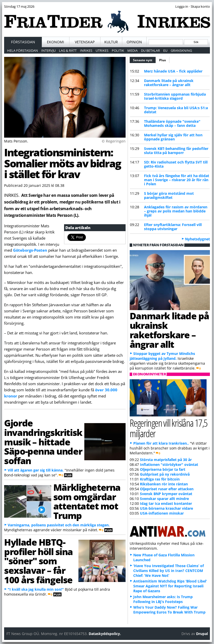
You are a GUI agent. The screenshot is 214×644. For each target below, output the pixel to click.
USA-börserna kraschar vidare (166, 508)
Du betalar (150, 50)
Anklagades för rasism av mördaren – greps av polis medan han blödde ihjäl (176, 211)
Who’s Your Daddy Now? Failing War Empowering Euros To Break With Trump (169, 610)
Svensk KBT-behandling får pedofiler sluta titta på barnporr (176, 151)
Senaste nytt (144, 59)
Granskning (181, 50)
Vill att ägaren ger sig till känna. (36, 470)
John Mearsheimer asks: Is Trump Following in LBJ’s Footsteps (163, 599)
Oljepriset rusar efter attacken (167, 489)
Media (133, 50)
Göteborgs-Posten (30, 250)
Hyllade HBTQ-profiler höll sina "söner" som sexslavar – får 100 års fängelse (38, 561)
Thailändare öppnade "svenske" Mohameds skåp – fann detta (172, 123)
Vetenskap (85, 42)
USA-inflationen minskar (162, 513)
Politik (118, 50)
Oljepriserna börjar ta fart (163, 469)
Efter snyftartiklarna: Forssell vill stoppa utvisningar (173, 227)
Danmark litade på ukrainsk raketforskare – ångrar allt (169, 83)
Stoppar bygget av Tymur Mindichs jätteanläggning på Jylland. (162, 356)
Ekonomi (55, 42)
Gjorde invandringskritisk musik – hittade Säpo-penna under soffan (43, 442)
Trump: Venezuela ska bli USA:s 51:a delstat (176, 110)
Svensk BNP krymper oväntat (166, 494)
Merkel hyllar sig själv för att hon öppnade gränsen (173, 137)
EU (165, 50)
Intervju (48, 50)
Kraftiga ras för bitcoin (160, 479)
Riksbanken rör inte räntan (164, 484)
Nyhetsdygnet (197, 239)
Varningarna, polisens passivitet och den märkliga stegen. (59, 525)
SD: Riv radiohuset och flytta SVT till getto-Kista (176, 164)
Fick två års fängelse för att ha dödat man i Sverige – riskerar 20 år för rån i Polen (177, 180)
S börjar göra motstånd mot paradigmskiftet (169, 195)
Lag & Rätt (68, 50)
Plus (162, 60)
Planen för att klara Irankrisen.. (161, 443)
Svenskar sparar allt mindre (164, 499)
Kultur (111, 42)
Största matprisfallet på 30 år (166, 460)
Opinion (134, 42)
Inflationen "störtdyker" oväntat (169, 464)
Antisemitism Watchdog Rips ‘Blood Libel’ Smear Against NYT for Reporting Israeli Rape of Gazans (170, 586)
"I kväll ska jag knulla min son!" (36, 589)
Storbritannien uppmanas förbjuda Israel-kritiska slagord (175, 96)
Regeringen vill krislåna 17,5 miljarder (169, 428)
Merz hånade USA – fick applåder (173, 71)
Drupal (202, 634)
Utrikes (102, 50)
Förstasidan (23, 42)
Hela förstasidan (23, 50)
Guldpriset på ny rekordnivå (165, 474)
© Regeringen (114, 141)
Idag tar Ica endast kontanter (166, 503)
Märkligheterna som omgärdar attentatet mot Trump (87, 501)
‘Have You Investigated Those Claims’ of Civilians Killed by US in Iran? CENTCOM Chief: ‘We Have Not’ (169, 571)
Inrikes (86, 50)
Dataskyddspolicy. (105, 634)
